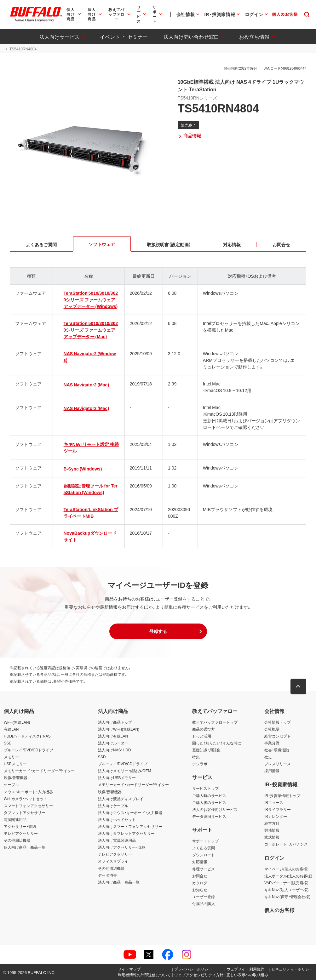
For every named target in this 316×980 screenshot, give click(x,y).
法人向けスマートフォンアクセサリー (130, 827)
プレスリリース (278, 764)
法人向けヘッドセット (117, 820)
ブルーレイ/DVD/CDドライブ (29, 750)
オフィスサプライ (113, 862)
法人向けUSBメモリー (117, 778)
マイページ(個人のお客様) (286, 869)
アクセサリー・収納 (20, 827)
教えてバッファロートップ (215, 722)
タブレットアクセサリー (25, 813)
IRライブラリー (278, 810)
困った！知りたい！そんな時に (217, 743)
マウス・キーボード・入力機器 (28, 792)
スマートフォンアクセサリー (28, 806)
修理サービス (204, 869)
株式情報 (272, 837)
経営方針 (272, 823)
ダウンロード (204, 855)
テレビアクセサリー (21, 834)
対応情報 (200, 862)
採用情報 (272, 771)
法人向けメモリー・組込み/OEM (125, 771)
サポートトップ (205, 841)
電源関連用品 (15, 820)
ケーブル (11, 785)
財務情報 (272, 830)
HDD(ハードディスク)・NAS (27, 736)
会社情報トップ (278, 722)
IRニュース (274, 803)
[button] (158, 632)
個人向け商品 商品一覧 (25, 848)
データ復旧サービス (209, 817)
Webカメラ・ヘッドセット (26, 799)
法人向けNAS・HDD (115, 750)
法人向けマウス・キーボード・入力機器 (130, 813)
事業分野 (272, 743)
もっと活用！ (203, 736)
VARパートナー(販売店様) (286, 883)
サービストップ (205, 789)
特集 (196, 757)
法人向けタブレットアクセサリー (126, 834)
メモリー (11, 757)
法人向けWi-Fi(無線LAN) (119, 729)
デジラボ (200, 764)
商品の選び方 (204, 729)
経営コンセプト (278, 736)
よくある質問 (204, 848)
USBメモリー (15, 764)
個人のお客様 (279, 910)
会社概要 (272, 729)
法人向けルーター (113, 743)
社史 (268, 757)
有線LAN (11, 729)
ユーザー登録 (204, 897)
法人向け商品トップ (115, 722)
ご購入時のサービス (209, 796)
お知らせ (200, 890)
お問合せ (200, 876)
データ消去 (107, 875)
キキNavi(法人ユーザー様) (286, 890)
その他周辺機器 (17, 840)
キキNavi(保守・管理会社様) (287, 897)
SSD (8, 743)
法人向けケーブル (113, 806)
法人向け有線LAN (113, 736)
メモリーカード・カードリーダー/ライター (39, 771)
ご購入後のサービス (209, 803)
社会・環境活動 (277, 750)
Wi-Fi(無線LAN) (17, 722)
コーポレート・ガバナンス (286, 844)
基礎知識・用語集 (206, 750)
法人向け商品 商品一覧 (119, 882)
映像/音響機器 (16, 778)
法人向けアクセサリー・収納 (122, 848)
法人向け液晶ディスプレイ (121, 799)
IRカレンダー (276, 817)
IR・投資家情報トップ (282, 796)
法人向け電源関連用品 (117, 840)
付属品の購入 (204, 904)
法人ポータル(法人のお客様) (288, 876)
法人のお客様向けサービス (215, 810)
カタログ (200, 883)
